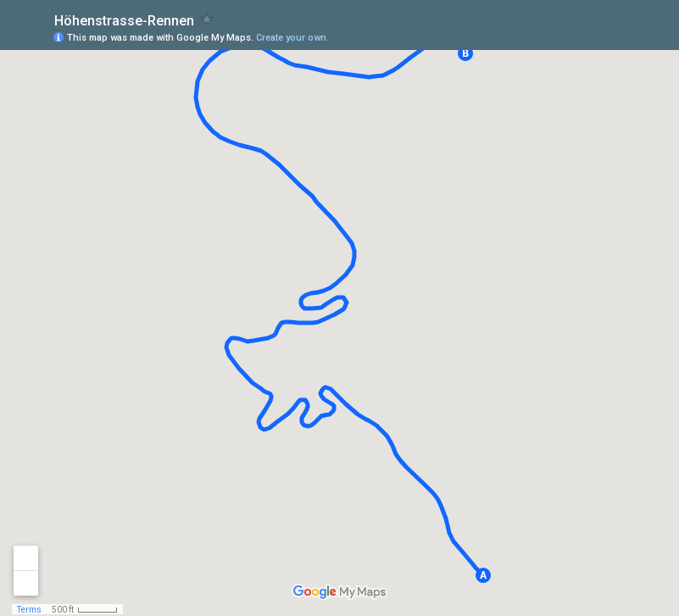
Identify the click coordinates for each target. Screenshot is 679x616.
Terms (29, 610)
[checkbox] (207, 19)
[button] (483, 575)
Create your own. (292, 38)
